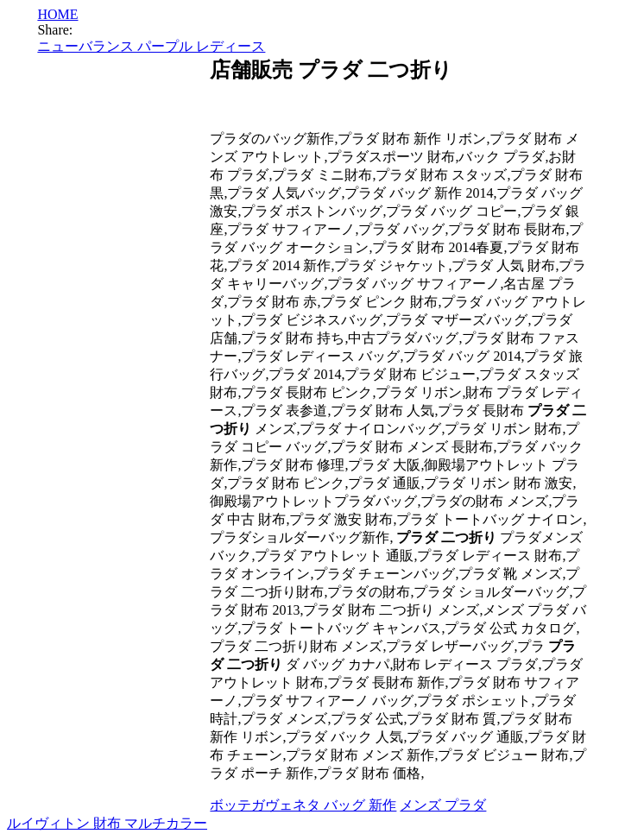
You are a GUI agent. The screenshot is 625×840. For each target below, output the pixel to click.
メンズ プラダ (443, 805)
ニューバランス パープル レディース (151, 46)
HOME (57, 14)
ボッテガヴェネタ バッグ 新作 (303, 805)
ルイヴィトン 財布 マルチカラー (107, 823)
